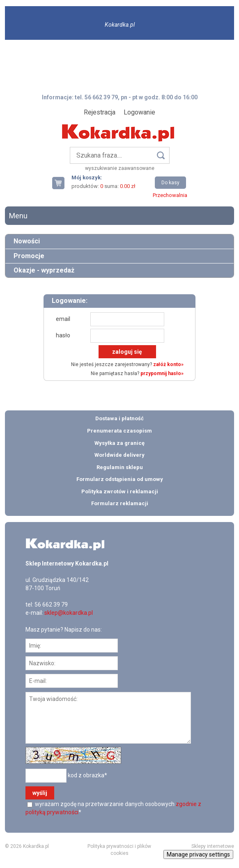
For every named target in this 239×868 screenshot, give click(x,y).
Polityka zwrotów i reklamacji (120, 491)
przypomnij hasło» (162, 373)
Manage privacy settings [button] (198, 854)
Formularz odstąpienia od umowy (120, 479)
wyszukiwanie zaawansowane (120, 168)
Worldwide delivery (119, 455)
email (63, 319)
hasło (63, 335)
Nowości (27, 241)
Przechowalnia (170, 195)
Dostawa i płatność (119, 418)
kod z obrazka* (87, 775)
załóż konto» (168, 364)
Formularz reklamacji (120, 503)
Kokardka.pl (120, 25)
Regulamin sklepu (120, 467)
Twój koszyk (62, 183)
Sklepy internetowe (213, 846)
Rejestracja (100, 112)
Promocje (29, 256)
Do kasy (170, 183)
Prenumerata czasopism (119, 431)
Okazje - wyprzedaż (44, 270)
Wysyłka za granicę (119, 443)
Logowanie (139, 112)
